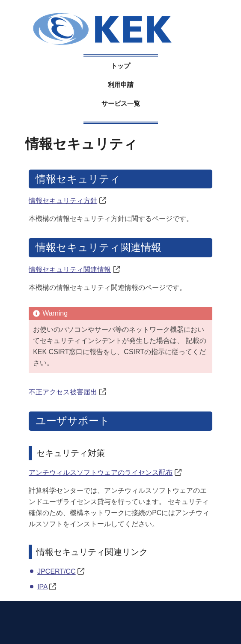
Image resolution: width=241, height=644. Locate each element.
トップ (120, 66)
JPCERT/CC (57, 571)
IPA (42, 587)
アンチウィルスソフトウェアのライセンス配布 (101, 473)
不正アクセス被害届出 (63, 392)
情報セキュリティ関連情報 (70, 270)
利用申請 (121, 85)
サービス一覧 (121, 103)
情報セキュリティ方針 (63, 201)
